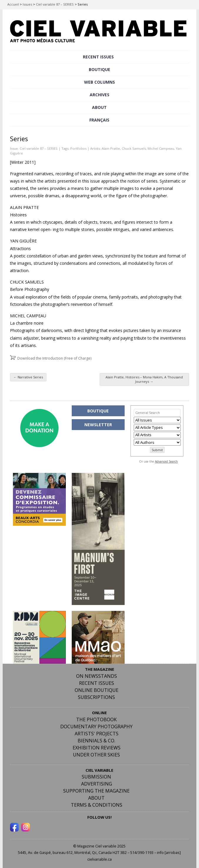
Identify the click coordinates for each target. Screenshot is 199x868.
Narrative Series (28, 377)
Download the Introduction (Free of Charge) (54, 358)
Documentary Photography (96, 727)
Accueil (13, 4)
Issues (27, 4)
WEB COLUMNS (99, 82)
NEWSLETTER (98, 425)
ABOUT (99, 107)
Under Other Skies (96, 755)
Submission (96, 777)
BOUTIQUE (99, 69)
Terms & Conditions (97, 805)
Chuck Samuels (134, 148)
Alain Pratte (111, 148)
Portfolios (78, 148)
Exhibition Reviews (97, 748)
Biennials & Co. (96, 741)
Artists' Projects (97, 734)
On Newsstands (97, 676)
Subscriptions (96, 697)
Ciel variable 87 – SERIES (55, 4)
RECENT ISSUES (98, 57)
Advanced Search (166, 461)
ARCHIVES (99, 95)
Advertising (97, 784)
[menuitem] (99, 120)
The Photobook (96, 719)
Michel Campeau (161, 148)
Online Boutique (97, 690)
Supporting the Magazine (96, 791)
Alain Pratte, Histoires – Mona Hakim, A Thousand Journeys (144, 379)
